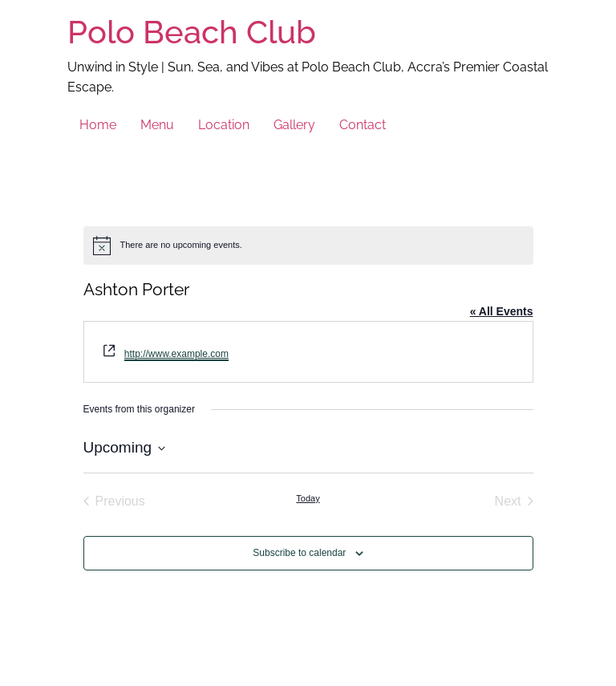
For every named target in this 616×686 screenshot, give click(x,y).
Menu (157, 125)
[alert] (308, 246)
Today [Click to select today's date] (308, 498)
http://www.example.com (176, 354)
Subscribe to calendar (299, 553)
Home (98, 125)
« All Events (502, 311)
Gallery (294, 125)
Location (224, 125)
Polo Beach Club (192, 32)
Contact (363, 125)
